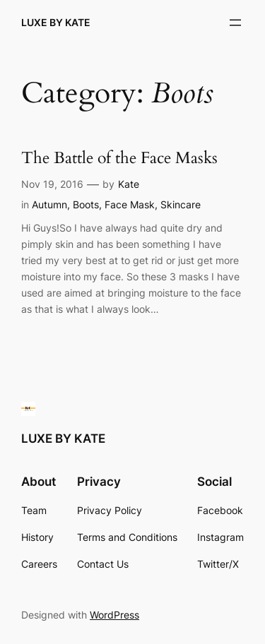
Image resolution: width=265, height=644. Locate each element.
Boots (86, 204)
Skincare (181, 204)
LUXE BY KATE (56, 22)
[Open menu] (235, 23)
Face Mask (130, 204)
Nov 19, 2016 (52, 184)
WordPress (114, 615)
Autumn (49, 204)
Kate (129, 184)
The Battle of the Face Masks (119, 159)
